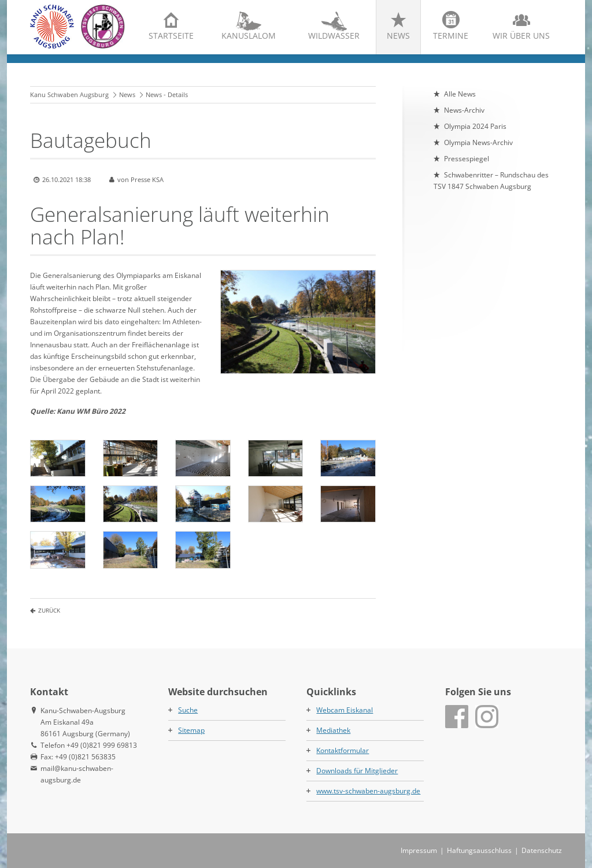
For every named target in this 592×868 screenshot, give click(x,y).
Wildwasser (334, 36)
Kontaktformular (343, 750)
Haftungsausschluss (479, 850)
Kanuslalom (249, 36)
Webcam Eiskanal (345, 710)
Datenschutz (542, 850)
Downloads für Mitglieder (357, 771)
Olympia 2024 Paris (475, 126)
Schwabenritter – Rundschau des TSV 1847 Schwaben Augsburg (491, 181)
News (398, 36)
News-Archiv (464, 110)
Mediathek (333, 730)
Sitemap (191, 730)
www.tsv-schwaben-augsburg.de (368, 791)
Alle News (460, 94)
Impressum (419, 850)
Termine (451, 36)
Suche (188, 710)
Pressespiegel (467, 159)
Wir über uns (521, 36)
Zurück (49, 610)
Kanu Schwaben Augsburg (69, 94)
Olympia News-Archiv (478, 142)
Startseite (171, 36)
